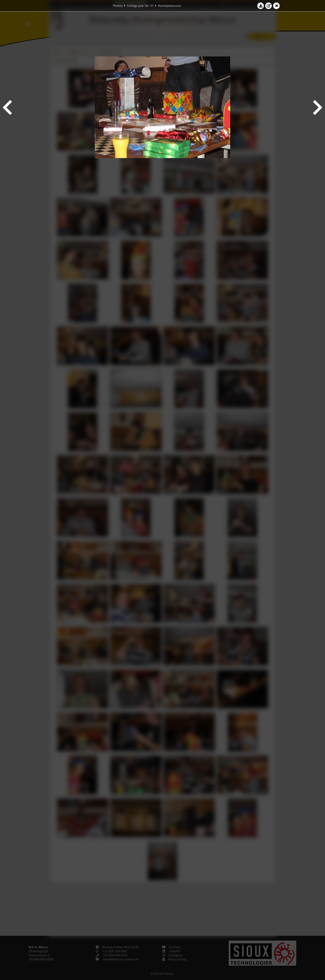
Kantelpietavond (169, 6)
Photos (118, 6)
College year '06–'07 (140, 6)
